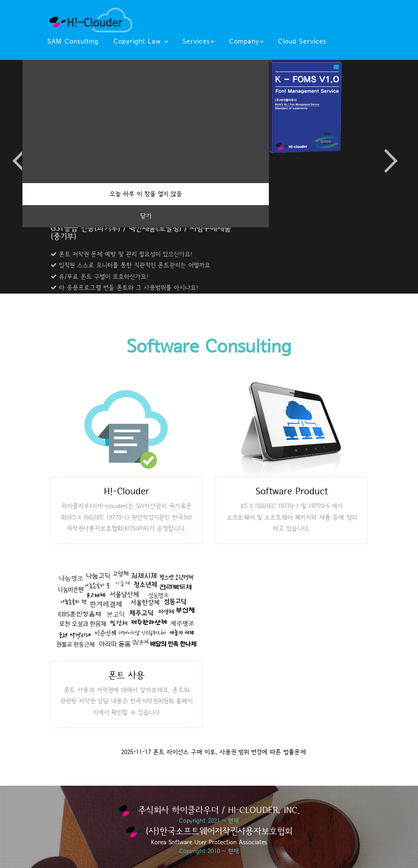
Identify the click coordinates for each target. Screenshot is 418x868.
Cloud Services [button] (302, 42)
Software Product (292, 491)
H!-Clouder (126, 491)
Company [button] (246, 42)
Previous (20, 161)
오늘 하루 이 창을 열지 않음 (146, 194)
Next (390, 161)
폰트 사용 (126, 675)
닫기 (146, 216)
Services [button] (198, 42)
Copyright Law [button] (141, 42)
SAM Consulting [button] (73, 42)
